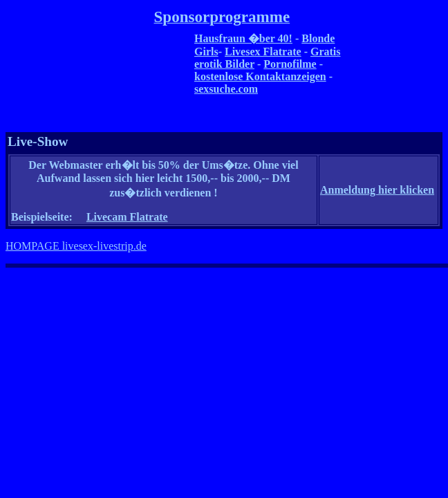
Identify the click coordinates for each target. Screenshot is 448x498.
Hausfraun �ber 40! (243, 38)
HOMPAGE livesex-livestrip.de (76, 246)
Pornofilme (290, 64)
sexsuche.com (226, 89)
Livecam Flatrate (127, 217)
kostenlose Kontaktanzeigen (260, 76)
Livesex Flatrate (263, 52)
